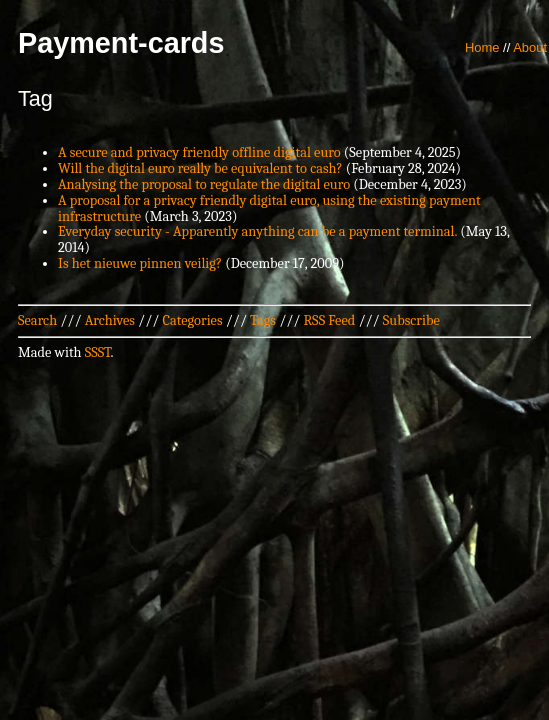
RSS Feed (330, 320)
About (530, 47)
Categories (192, 320)
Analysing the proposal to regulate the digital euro (204, 184)
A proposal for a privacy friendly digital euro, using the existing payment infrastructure (269, 208)
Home (482, 47)
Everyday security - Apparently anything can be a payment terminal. (257, 231)
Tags (263, 320)
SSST (98, 352)
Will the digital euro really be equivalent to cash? (200, 168)
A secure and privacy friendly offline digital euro (199, 152)
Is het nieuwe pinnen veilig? (140, 263)
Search (37, 320)
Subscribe (411, 320)
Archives (110, 320)
